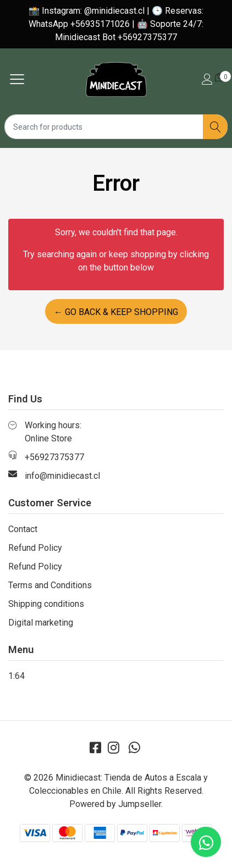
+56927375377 (54, 457)
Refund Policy (35, 548)
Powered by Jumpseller (115, 804)
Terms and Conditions (50, 585)
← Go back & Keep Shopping (116, 312)
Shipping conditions (46, 604)
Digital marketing (41, 623)
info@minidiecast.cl (62, 476)
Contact (23, 529)
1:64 (16, 676)
